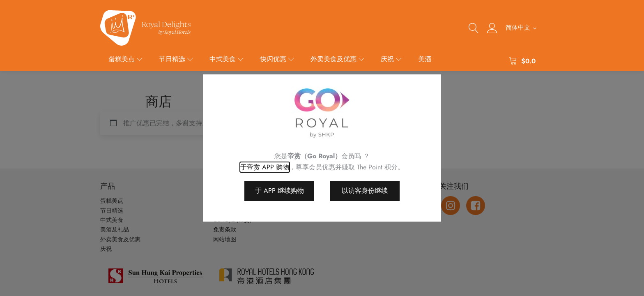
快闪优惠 (277, 59)
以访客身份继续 (365, 191)
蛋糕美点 (125, 59)
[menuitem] (521, 28)
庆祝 (391, 59)
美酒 (425, 59)
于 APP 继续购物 (279, 191)
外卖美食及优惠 (337, 59)
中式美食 (227, 59)
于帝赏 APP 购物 (265, 167)
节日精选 (176, 59)
